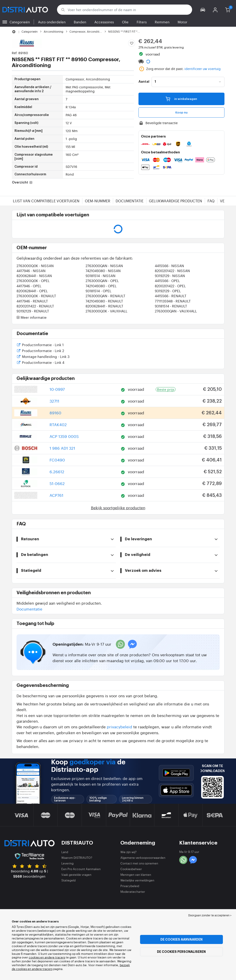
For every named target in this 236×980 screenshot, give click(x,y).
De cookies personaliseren (181, 952)
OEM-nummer (98, 201)
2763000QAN (104, 266)
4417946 (31, 271)
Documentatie (130, 201)
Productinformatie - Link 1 (40, 345)
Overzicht (23, 183)
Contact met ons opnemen (139, 863)
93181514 (100, 276)
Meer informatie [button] (32, 318)
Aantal (144, 82)
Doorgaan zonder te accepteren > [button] (210, 915)
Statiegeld (68, 880)
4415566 (169, 266)
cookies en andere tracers (47, 957)
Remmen (162, 22)
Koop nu (181, 112)
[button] (203, 10)
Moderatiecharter (133, 892)
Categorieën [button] (20, 22)
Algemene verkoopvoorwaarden (143, 858)
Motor (182, 22)
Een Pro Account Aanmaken (81, 869)
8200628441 (34, 276)
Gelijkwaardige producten (175, 201)
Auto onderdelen (52, 22)
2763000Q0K (35, 266)
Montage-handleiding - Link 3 (43, 357)
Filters (142, 22)
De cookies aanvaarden (181, 939)
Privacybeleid (130, 886)
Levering (67, 863)
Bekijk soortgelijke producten (118, 508)
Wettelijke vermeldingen (137, 880)
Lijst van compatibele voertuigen (46, 201)
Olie (125, 22)
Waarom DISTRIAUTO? (77, 858)
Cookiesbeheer (131, 869)
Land (65, 852)
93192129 (170, 276)
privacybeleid (119, 727)
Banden (80, 22)
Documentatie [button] (29, 609)
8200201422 (172, 271)
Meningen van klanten (136, 875)
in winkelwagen (181, 99)
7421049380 (103, 271)
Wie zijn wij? (129, 852)
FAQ (211, 201)
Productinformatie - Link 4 (41, 363)
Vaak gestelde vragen (76, 875)
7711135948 (173, 301)
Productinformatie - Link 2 (40, 351)
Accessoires (104, 22)
